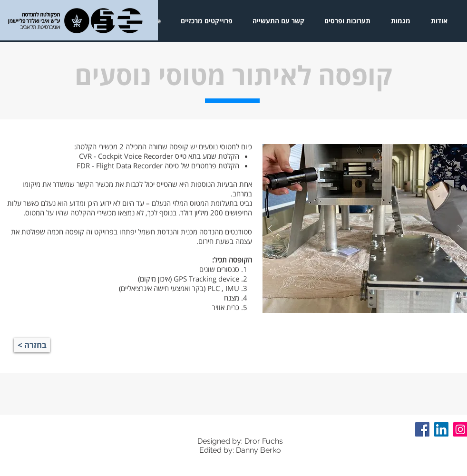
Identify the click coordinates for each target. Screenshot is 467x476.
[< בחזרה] (32, 345)
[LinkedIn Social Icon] (441, 429)
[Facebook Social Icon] (422, 429)
